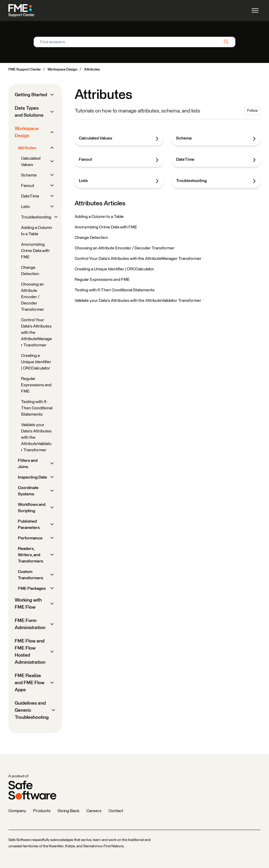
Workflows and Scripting (32, 508)
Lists (119, 181)
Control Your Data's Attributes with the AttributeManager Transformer (138, 259)
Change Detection (91, 238)
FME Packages (32, 588)
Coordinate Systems (28, 491)
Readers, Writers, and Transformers (30, 555)
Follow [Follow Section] (252, 111)
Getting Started (31, 95)
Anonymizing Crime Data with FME (106, 227)
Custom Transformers (30, 575)
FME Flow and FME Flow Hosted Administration (30, 652)
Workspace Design (63, 69)
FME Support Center (25, 69)
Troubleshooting (216, 181)
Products (42, 811)
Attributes (92, 69)
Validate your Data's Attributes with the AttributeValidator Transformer (138, 301)
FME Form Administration (30, 624)
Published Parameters (29, 524)
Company (17, 811)
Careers (94, 811)
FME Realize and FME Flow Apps (30, 683)
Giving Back (68, 811)
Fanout (119, 160)
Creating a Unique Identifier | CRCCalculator (114, 269)
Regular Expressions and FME (102, 280)
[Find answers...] (134, 42)
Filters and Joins (28, 464)
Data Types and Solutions (29, 112)
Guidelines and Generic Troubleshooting (32, 710)
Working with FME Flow (28, 604)
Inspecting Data (32, 477)
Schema (216, 138)
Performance (30, 538)
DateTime (216, 160)
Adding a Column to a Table (99, 217)
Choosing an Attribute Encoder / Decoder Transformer (125, 248)
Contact (116, 811)
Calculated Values (119, 138)
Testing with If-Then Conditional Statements (115, 290)
